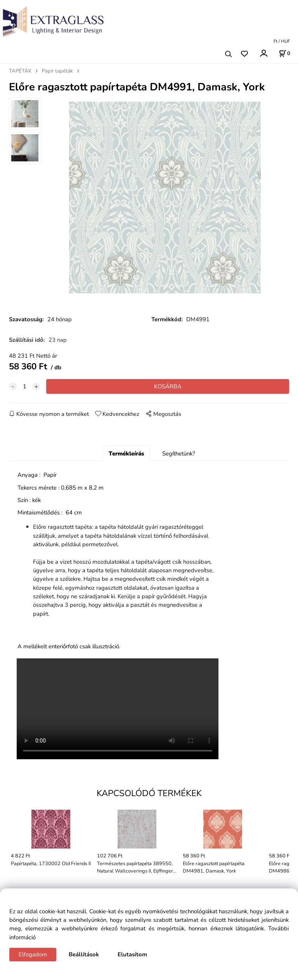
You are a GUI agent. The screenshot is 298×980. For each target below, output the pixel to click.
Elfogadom (33, 954)
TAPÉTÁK (20, 71)
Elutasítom (132, 954)
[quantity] (24, 386)
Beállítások (84, 954)
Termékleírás (126, 454)
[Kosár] (284, 54)
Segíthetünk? (179, 454)
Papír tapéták (57, 71)
